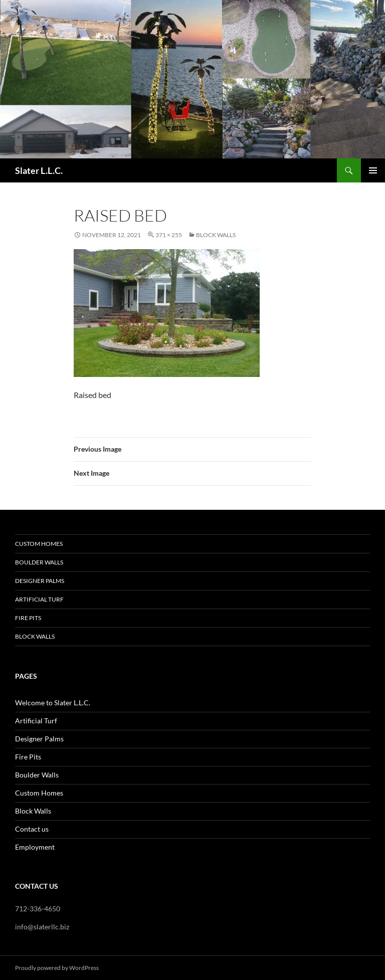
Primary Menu (373, 170)
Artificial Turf (39, 599)
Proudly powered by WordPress (57, 968)
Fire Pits (28, 618)
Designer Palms (40, 581)
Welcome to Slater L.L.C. (53, 703)
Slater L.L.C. (39, 170)
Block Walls (216, 235)
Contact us (32, 829)
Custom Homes (39, 544)
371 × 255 (169, 235)
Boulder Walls (39, 562)
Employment (35, 847)
